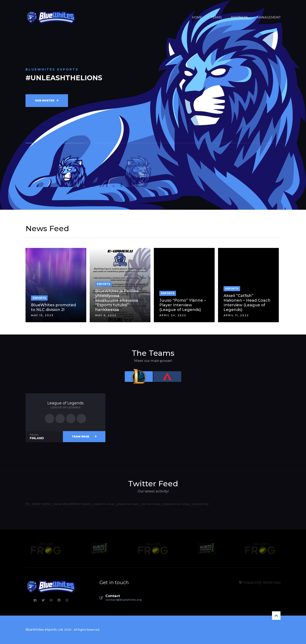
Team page (84, 437)
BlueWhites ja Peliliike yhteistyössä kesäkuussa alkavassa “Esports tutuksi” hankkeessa (117, 300)
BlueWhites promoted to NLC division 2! (53, 307)
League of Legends (66, 403)
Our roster (47, 101)
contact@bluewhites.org (124, 600)
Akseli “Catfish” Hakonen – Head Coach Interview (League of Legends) (247, 303)
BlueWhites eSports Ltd (44, 630)
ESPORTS (39, 298)
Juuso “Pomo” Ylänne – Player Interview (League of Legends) (183, 305)
